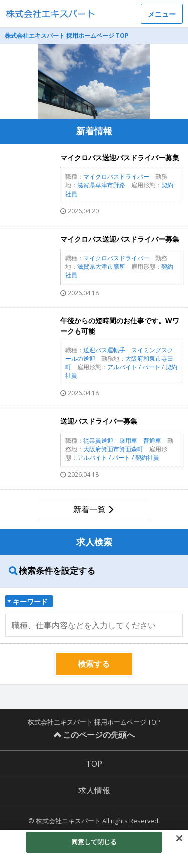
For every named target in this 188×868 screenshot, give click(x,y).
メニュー (162, 14)
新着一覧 (89, 509)
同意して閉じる (94, 842)
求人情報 (94, 790)
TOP (94, 764)
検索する (94, 664)
